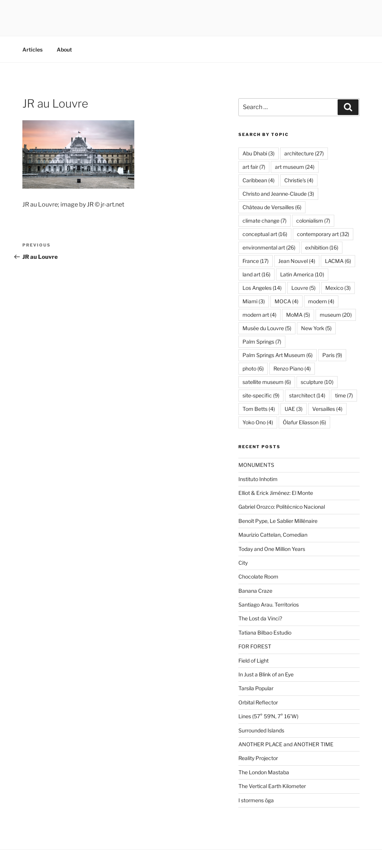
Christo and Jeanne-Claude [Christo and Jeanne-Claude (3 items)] (278, 194)
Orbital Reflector (258, 702)
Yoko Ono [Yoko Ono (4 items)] (258, 422)
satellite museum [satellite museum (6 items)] (267, 382)
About (64, 49)
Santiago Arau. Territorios (269, 604)
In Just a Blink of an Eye (266, 674)
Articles (32, 49)
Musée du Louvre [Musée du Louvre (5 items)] (267, 328)
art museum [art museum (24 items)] (295, 167)
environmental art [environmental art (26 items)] (269, 247)
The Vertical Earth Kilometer (272, 786)
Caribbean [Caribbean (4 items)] (259, 180)
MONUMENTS (256, 465)
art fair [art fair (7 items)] (254, 167)
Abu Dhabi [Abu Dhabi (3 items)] (259, 153)
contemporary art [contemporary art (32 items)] (323, 234)
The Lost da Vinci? (260, 618)
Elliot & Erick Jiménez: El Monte (276, 493)
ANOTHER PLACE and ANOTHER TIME (286, 744)
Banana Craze (255, 591)
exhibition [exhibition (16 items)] (322, 247)
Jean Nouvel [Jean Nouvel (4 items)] (297, 261)
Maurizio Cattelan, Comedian (273, 535)
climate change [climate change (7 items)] (264, 221)
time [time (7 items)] (344, 395)
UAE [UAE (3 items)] (294, 409)
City (243, 563)
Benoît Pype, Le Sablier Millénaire (278, 521)
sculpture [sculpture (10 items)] (317, 382)
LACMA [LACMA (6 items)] (338, 261)
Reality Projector (258, 758)
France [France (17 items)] (256, 261)
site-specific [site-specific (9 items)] (261, 395)
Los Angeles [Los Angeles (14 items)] (262, 288)
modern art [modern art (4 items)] (259, 315)
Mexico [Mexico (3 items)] (338, 288)
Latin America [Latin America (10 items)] (302, 274)
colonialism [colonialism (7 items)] (313, 221)
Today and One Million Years (272, 549)
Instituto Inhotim (258, 479)
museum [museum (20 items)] (336, 315)
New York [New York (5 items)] (316, 328)
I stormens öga (256, 800)
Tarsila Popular (256, 688)
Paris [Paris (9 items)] (332, 355)
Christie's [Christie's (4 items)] (299, 180)
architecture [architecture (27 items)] (304, 153)
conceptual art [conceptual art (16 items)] (265, 234)
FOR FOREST (255, 646)
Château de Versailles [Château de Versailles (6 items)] (272, 207)
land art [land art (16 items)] (256, 274)
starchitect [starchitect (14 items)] (307, 395)
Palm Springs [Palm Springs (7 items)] (262, 342)
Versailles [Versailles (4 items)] (327, 409)
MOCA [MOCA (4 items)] (286, 301)
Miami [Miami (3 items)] (254, 301)
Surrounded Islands (261, 730)
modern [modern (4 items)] (321, 301)
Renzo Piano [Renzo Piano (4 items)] (292, 368)
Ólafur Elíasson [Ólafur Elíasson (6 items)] (304, 422)
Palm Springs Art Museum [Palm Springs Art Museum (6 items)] (278, 355)
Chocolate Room (258, 576)
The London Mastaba (264, 772)
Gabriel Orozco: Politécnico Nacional (282, 507)
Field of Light (253, 661)
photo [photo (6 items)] (253, 368)
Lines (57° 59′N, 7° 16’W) (269, 716)
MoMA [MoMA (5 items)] (298, 315)
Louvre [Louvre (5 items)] (303, 288)
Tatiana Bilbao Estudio (265, 633)
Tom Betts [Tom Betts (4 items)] (259, 409)
